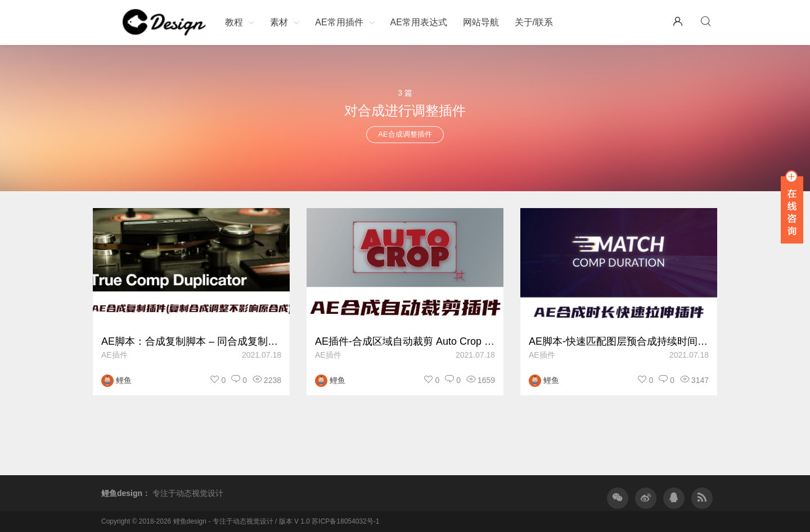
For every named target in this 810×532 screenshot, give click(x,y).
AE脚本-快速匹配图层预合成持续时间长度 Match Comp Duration (619, 341)
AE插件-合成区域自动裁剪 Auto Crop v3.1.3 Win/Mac (405, 341)
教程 (234, 22)
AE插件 (114, 355)
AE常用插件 (339, 22)
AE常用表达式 (418, 22)
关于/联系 (534, 22)
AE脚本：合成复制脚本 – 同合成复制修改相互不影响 (191, 341)
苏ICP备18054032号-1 (345, 521)
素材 (279, 22)
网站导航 (481, 22)
